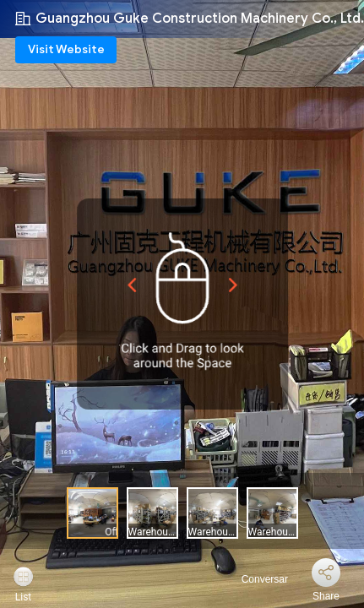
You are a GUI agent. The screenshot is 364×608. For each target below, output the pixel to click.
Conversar (255, 579)
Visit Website (66, 49)
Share (326, 596)
